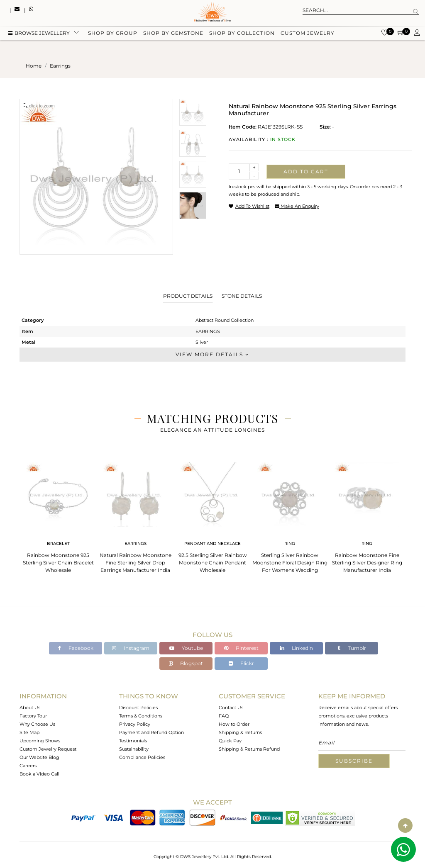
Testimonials (133, 741)
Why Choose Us (37, 724)
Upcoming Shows (40, 741)
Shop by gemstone (173, 34)
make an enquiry (297, 206)
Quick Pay (230, 741)
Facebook (76, 648)
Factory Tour (33, 716)
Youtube (186, 648)
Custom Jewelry (308, 34)
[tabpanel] (58, 515)
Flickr (241, 663)
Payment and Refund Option (151, 732)
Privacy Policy (135, 724)
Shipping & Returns (240, 732)
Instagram (131, 648)
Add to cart (306, 171)
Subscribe (354, 761)
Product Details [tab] (188, 296)
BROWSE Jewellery (39, 34)
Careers (28, 766)
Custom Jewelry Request (48, 749)
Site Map (29, 732)
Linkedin (297, 648)
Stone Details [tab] (242, 296)
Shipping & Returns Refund (249, 749)
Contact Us (231, 708)
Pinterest (241, 648)
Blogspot (186, 663)
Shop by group (113, 34)
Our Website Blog (39, 757)
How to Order (234, 724)
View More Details (212, 354)
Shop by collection (242, 34)
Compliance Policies (142, 757)
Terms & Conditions (141, 716)
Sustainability (134, 749)
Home (34, 66)
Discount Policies (138, 708)
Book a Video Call (39, 774)
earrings (60, 66)
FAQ (224, 716)
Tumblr (352, 648)
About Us (30, 708)
